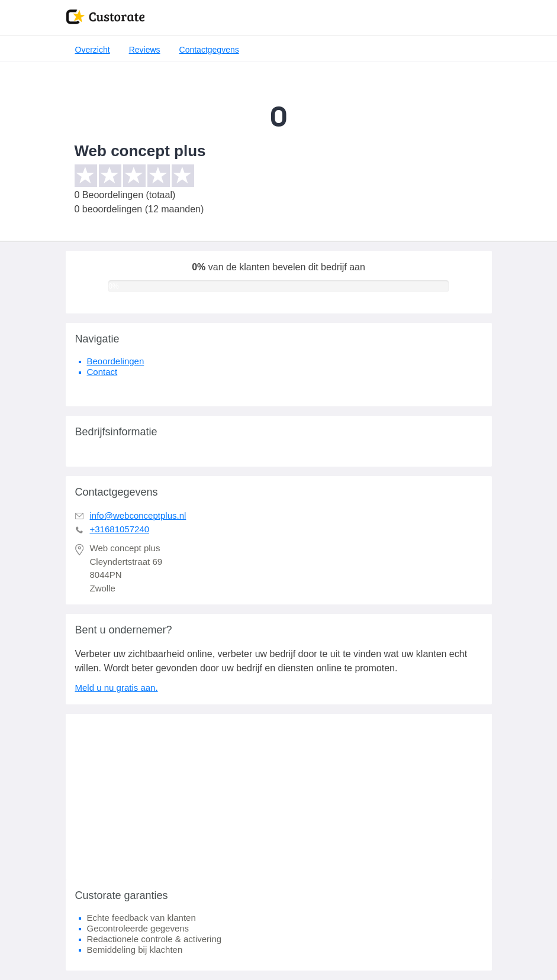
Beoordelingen (116, 361)
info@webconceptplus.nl (138, 515)
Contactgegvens (209, 50)
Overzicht (93, 50)
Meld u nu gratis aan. (117, 688)
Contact (102, 372)
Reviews (145, 50)
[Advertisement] (279, 797)
